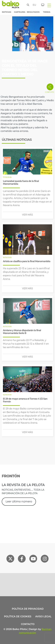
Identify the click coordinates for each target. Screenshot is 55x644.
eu (34, 5)
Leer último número (19, 502)
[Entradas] (41, 4)
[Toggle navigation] (49, 5)
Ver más (28, 215)
